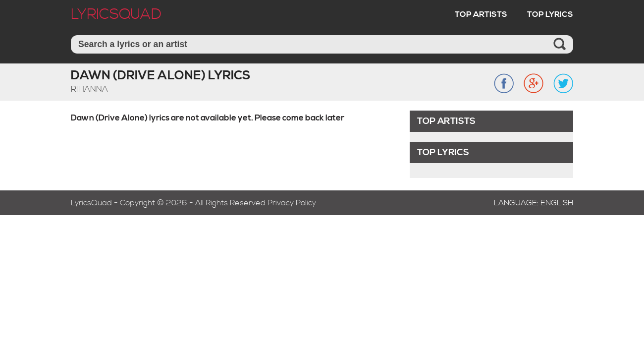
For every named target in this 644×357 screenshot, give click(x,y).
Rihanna (89, 89)
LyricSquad (116, 14)
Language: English (534, 203)
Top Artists (481, 14)
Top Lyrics (550, 14)
